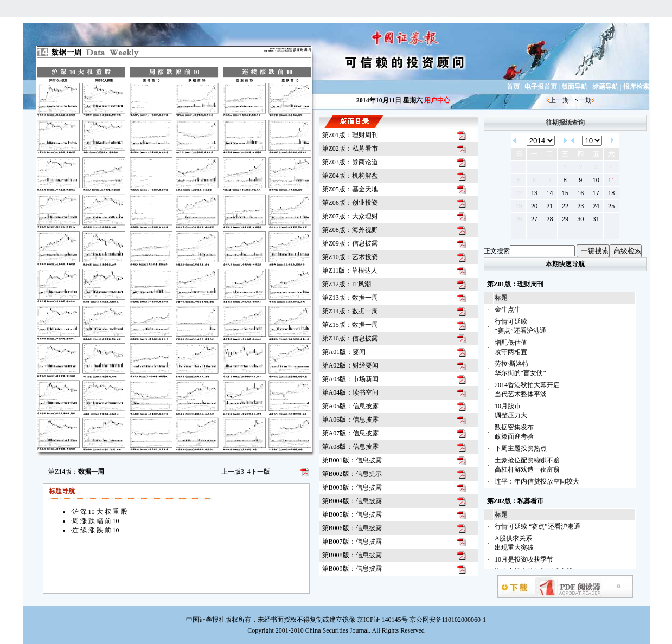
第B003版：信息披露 (352, 487)
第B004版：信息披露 (352, 501)
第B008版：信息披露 (352, 555)
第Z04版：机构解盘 (350, 176)
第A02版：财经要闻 (351, 365)
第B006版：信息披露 (352, 528)
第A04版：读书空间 (351, 392)
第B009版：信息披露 (352, 569)
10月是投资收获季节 (524, 559)
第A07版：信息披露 (351, 433)
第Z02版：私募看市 (350, 149)
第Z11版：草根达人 (350, 271)
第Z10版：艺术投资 (350, 257)
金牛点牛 (508, 310)
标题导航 (605, 87)
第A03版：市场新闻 (351, 379)
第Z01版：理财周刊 (350, 135)
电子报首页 (541, 87)
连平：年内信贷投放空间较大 (537, 481)
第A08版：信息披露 (351, 447)
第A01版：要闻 (344, 352)
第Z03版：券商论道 (350, 162)
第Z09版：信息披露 (350, 243)
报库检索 (636, 87)
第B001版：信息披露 (352, 460)
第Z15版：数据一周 (350, 325)
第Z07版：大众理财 (350, 216)
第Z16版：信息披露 (350, 338)
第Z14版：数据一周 (350, 311)
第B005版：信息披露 (352, 514)
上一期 (559, 100)
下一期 (582, 100)
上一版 (233, 472)
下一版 (259, 472)
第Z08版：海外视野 (350, 230)
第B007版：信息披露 (352, 542)
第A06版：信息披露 (351, 420)
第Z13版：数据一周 (350, 298)
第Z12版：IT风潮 (347, 284)
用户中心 (437, 100)
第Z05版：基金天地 (350, 189)
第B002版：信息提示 (352, 474)
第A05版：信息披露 (351, 406)
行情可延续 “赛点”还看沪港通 (537, 526)
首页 (513, 87)
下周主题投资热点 (521, 448)
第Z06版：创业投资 (350, 203)
